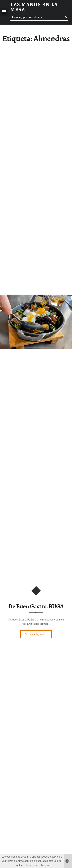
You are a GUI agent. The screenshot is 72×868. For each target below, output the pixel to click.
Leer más (31, 865)
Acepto (45, 865)
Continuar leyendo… (38, 633)
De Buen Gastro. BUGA (36, 606)
